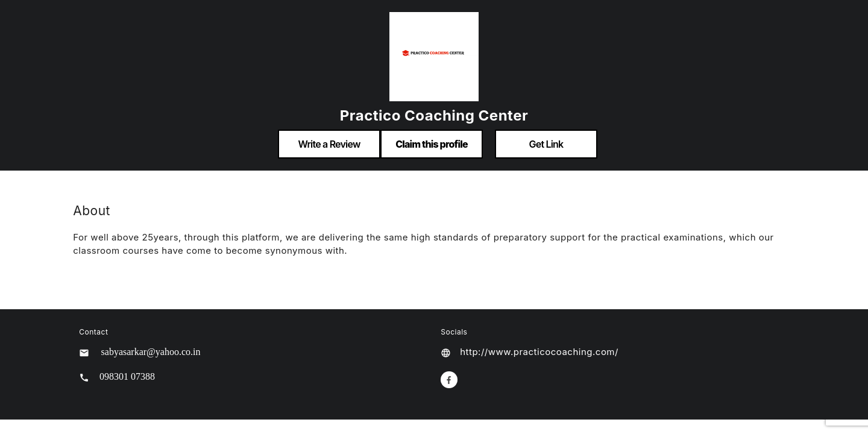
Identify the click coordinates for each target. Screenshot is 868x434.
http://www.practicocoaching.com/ (539, 352)
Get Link (546, 144)
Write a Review (329, 144)
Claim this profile (432, 144)
